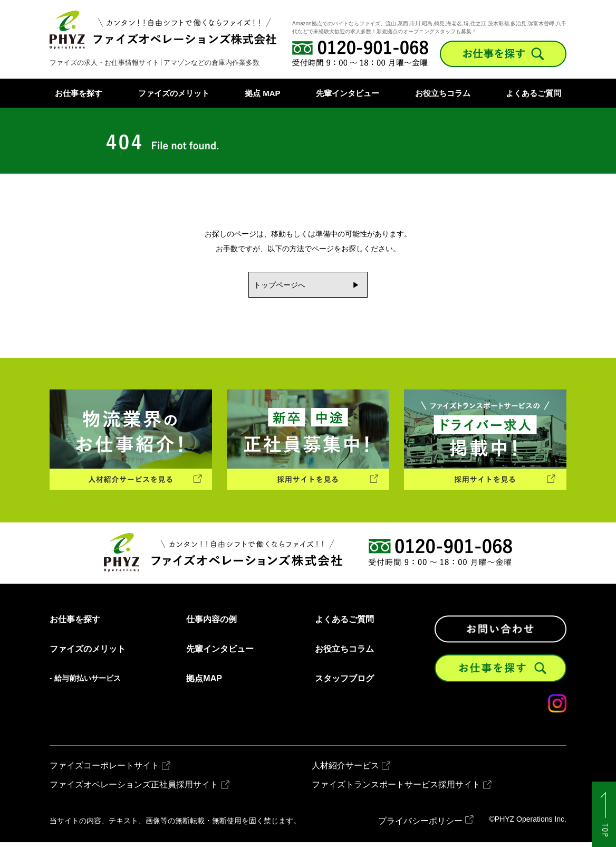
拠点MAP (204, 683)
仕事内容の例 (211, 624)
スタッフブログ (344, 683)
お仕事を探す (79, 93)
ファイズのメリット (174, 93)
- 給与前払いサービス (85, 683)
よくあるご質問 (533, 93)
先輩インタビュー (348, 93)
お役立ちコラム (443, 93)
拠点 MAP (263, 93)
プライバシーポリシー (420, 826)
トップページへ (276, 285)
